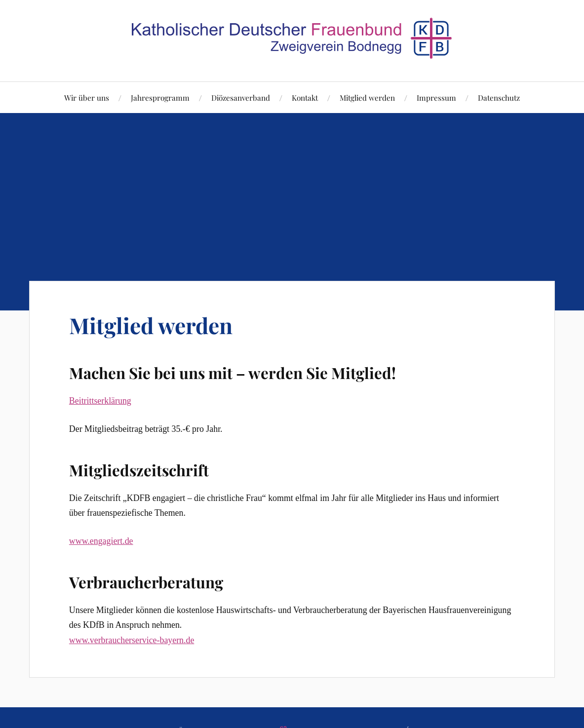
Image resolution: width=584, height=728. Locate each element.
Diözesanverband (241, 97)
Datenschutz (499, 97)
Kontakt (305, 97)
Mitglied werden (367, 97)
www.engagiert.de (101, 541)
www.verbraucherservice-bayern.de (132, 640)
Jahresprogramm (160, 97)
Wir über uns (87, 97)
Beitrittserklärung (100, 401)
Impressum (436, 97)
